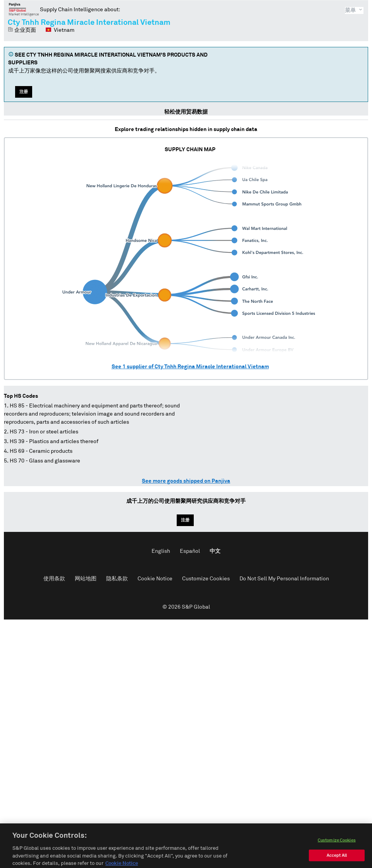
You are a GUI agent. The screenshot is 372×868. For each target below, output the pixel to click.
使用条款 (54, 579)
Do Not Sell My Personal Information (284, 579)
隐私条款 (117, 579)
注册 (24, 92)
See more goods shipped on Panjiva (186, 481)
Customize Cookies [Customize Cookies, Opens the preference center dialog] (337, 846)
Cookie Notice (155, 579)
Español (190, 551)
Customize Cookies (206, 579)
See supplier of (190, 367)
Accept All (337, 861)
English (161, 551)
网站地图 (86, 579)
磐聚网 (24, 9)
